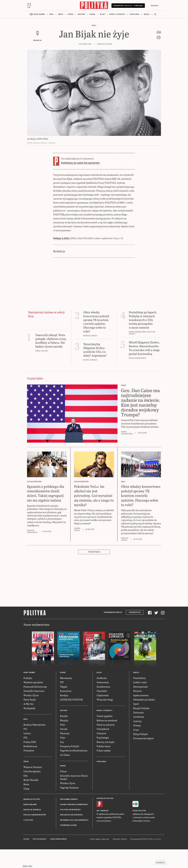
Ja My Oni (28, 705)
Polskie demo (104, 747)
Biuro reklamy (30, 805)
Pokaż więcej (94, 553)
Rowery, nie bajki (105, 743)
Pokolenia (134, 15)
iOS (98, 812)
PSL (26, 738)
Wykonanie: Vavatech (120, 840)
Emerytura (66, 692)
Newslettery (139, 679)
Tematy (137, 726)
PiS (25, 730)
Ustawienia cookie (68, 826)
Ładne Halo (106, 840)
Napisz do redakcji (32, 811)
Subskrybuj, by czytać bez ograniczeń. (80, 164)
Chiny (26, 789)
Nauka (92, 15)
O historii (101, 734)
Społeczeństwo (141, 696)
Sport (136, 705)
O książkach (103, 730)
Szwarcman (103, 683)
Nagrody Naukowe (69, 788)
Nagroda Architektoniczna (74, 751)
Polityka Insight (40, 840)
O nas (136, 730)
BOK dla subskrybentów (35, 816)
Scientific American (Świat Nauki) (74, 778)
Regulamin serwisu (69, 800)
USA (26, 776)
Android (105, 812)
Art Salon (65, 756)
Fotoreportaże (140, 687)
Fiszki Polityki (139, 812)
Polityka (28, 679)
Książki (64, 717)
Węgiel (64, 687)
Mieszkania (66, 679)
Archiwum (139, 718)
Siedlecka (102, 679)
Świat (61, 15)
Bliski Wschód (31, 781)
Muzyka (64, 721)
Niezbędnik (29, 709)
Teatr (63, 738)
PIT (62, 683)
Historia (137, 692)
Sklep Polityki (140, 735)
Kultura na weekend (107, 721)
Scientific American (34, 692)
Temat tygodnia (105, 717)
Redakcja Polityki (32, 800)
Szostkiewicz (103, 687)
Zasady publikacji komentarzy (74, 805)
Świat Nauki (30, 700)
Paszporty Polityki (70, 747)
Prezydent (29, 751)
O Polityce (28, 821)
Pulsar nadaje (104, 751)
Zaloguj (154, 6)
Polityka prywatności (70, 811)
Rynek (70, 15)
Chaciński (102, 692)
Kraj (52, 15)
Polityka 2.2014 (61, 239)
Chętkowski (103, 696)
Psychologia (103, 738)
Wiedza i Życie (31, 696)
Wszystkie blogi (105, 700)
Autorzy (137, 722)
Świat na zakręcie (106, 725)
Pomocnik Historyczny (35, 687)
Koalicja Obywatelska (35, 725)
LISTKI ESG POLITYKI (71, 700)
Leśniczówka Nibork (58, 840)
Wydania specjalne (33, 683)
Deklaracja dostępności (71, 816)
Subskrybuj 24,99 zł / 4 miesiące (128, 7)
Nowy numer (39, 15)
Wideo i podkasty (117, 15)
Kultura (82, 15)
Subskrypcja (135, 613)
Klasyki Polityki (141, 709)
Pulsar (63, 772)
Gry (62, 743)
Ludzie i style (140, 683)
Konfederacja (30, 747)
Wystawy (65, 734)
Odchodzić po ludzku (144, 700)
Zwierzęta (139, 713)
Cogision (98, 840)
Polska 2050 (30, 743)
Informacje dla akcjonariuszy (74, 821)
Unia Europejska (32, 772)
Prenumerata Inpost (113, 613)
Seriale (64, 730)
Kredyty (64, 696)
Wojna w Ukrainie (33, 768)
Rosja (26, 785)
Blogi (102, 15)
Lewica (27, 734)
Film (62, 725)
